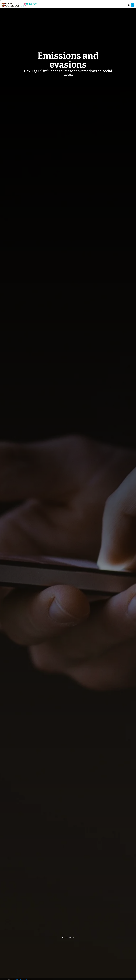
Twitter (133, 5)
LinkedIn (129, 5)
